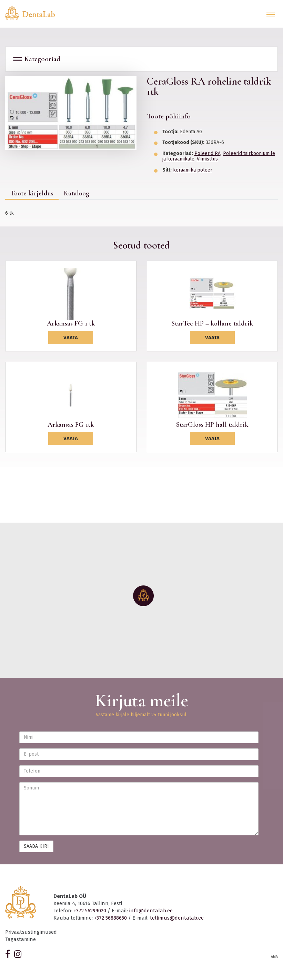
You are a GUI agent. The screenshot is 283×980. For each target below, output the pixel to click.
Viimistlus (207, 159)
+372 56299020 (90, 911)
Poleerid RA (208, 153)
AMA (274, 957)
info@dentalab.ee (151, 911)
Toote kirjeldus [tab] (32, 193)
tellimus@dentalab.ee (177, 918)
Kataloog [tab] (77, 193)
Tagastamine (21, 939)
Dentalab (34, 13)
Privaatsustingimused (31, 932)
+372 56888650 (110, 918)
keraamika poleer (193, 170)
